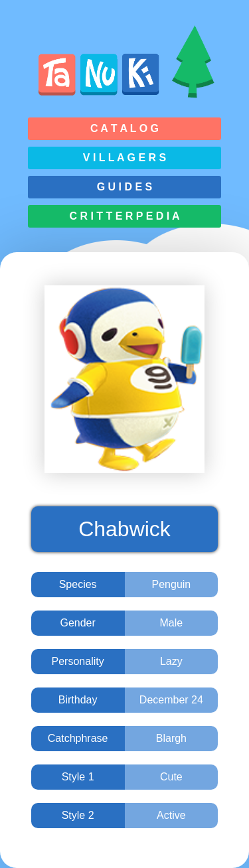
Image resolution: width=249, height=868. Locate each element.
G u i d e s (125, 187)
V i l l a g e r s (124, 158)
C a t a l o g (124, 128)
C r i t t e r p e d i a (124, 216)
